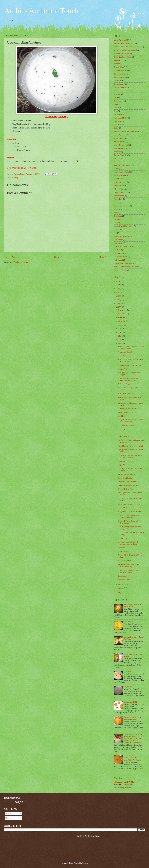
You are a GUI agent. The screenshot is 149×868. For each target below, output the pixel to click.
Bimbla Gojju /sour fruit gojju (128, 409)
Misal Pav (121, 416)
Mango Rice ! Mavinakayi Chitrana (130, 512)
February (122, 584)
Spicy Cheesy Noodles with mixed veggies (133, 606)
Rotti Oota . (118, 219)
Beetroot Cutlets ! (124, 508)
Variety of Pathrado (120, 270)
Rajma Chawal (123, 433)
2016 (118, 296)
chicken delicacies (120, 74)
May (120, 336)
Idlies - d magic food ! (121, 145)
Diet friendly (118, 101)
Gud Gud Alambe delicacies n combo (126, 131)
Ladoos (116, 169)
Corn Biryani (128, 622)
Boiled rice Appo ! (124, 384)
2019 (118, 285)
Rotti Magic (118, 216)
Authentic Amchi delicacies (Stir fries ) (127, 47)
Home (10, 20)
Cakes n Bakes (119, 67)
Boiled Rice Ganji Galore (122, 57)
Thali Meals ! (118, 260)
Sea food (117, 223)
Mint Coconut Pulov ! (125, 394)
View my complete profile (123, 788)
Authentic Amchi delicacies (123, 43)
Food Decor (118, 121)
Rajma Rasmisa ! (124, 437)
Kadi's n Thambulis (120, 155)
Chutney (15, 178)
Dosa (115, 108)
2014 (118, 303)
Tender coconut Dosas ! (126, 412)
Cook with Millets (120, 87)
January (121, 588)
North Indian (118, 186)
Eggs (115, 111)
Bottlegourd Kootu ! (125, 352)
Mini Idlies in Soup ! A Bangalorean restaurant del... (130, 361)
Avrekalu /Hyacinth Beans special (125, 50)
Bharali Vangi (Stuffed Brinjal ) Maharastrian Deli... (129, 571)
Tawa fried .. (118, 253)
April (120, 340)
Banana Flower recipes (121, 54)
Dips (115, 104)
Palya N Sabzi (118, 189)
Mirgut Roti (128, 687)
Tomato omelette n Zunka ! (127, 474)
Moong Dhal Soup (124, 356)
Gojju (116, 128)
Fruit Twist (117, 125)
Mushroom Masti (120, 182)
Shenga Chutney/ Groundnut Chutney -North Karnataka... (131, 421)
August (121, 325)
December (122, 310)
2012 (118, 593)
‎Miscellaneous (119, 179)
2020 (118, 281)
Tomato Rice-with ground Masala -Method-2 (133, 718)
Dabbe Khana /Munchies (122, 91)
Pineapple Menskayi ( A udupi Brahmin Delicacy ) (128, 566)
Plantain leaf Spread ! (121, 206)
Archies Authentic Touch (41, 11)
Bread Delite (118, 60)
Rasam (116, 209)
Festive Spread (119, 114)
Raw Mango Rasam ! (125, 580)
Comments (10, 818)
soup (115, 233)
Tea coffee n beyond (121, 257)
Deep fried (117, 94)
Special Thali (118, 240)
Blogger (85, 863)
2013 (118, 307)
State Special (118, 243)
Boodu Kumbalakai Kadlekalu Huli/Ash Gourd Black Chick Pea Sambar (133, 758)
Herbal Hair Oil (119, 138)
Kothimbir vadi (123, 538)
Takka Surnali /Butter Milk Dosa (129, 504)
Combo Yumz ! (119, 84)
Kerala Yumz (118, 159)
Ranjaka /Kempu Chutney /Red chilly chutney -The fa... (131, 347)
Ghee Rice (128, 672)
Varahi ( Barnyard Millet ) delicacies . (127, 267)
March (121, 343)
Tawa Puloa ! (122, 576)
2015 (118, 300)
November (122, 314)
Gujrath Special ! (119, 135)
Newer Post (10, 257)
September (122, 321)
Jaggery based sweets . (121, 148)
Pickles (116, 203)
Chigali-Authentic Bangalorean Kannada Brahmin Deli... (129, 379)
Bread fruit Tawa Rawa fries (128, 482)
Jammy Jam (118, 152)
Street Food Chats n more (122, 246)
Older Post (104, 257)
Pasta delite (118, 199)
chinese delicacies (120, 77)
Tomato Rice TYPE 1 (125, 561)
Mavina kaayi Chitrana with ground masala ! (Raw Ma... (130, 398)
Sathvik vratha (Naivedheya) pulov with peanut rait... (130, 528)
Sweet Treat (118, 250)
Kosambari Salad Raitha (122, 165)
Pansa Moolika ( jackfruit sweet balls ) (131, 446)
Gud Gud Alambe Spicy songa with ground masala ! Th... (130, 457)
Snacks (116, 230)
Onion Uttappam (124, 551)
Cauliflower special (120, 71)
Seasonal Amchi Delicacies (123, 226)
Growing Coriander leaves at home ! (130, 365)
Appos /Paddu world (121, 40)
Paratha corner (119, 196)
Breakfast (117, 64)
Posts (8, 814)
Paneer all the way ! (120, 192)
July (120, 329)
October (121, 317)
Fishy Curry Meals (120, 118)
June (120, 332)
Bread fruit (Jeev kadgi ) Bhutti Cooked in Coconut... (129, 516)
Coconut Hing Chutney (126, 426)
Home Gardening (120, 142)
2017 (118, 292)
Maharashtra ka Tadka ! (122, 172)
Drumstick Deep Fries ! (126, 489)
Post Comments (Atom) (22, 262)
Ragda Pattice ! (123, 465)
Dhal (115, 98)
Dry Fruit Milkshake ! (125, 478)
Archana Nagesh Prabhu (125, 782)
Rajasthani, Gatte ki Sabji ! (127, 461)
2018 (118, 289)
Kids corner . (118, 162)
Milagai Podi (122, 369)
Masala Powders (119, 175)
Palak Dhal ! (122, 548)
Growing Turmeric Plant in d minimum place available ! (128, 543)
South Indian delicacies (122, 236)
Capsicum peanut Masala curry (128, 485)
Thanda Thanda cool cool (122, 263)
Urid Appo (121, 429)
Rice (115, 213)
